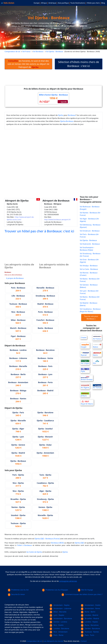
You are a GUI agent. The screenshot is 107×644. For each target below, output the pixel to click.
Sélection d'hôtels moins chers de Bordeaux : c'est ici (79, 64)
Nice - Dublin (57, 625)
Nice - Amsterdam (59, 632)
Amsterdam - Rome (90, 608)
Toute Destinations (78, 3)
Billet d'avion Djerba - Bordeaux (53, 95)
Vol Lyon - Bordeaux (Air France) (89, 292)
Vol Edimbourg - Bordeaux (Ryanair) (90, 226)
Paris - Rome (57, 635)
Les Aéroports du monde (53, 641)
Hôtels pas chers (93, 3)
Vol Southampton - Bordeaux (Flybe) (87, 249)
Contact (84, 641)
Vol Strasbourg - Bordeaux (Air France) (90, 255)
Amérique (52, 3)
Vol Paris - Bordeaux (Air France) (89, 236)
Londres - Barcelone (59, 628)
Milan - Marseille (58, 612)
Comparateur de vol (12, 51)
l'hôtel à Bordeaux (24, 545)
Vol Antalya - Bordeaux (89, 266)
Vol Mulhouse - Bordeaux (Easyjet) (90, 208)
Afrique (44, 3)
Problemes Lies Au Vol (18, 590)
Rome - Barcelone (90, 625)
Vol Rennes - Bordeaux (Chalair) (89, 274)
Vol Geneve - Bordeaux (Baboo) (89, 286)
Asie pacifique (63, 3)
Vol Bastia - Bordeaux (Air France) (90, 280)
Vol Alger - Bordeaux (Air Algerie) (89, 220)
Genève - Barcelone (90, 628)
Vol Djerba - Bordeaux (55, 51)
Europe (37, 3)
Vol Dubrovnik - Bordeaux (90, 244)
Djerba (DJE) (39, 539)
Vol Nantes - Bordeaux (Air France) (90, 214)
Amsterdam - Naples (60, 605)
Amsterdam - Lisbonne (61, 608)
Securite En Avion (16, 594)
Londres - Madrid (90, 615)
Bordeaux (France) (53, 539)
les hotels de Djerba (34, 552)
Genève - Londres (58, 622)
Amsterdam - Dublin (91, 605)
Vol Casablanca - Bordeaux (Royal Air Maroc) (90, 310)
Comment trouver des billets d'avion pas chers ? (82, 594)
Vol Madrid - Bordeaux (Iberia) (89, 304)
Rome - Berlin (88, 612)
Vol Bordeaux (38, 51)
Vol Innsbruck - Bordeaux (90, 231)
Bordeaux (72, 115)
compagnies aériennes (68, 581)
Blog (103, 3)
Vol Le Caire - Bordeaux (89, 269)
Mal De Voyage (85, 590)
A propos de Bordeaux (15, 278)
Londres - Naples (89, 622)
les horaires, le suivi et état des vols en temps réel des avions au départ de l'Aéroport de (28, 64)
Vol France (26, 51)
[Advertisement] (53, 79)
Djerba (61, 115)
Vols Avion (8, 3)
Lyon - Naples (57, 615)
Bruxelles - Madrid (90, 618)
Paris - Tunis (88, 635)
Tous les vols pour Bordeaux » (91, 318)
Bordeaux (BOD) (58, 543)
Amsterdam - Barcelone (61, 618)
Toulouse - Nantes (90, 632)
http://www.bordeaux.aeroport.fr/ (57, 220)
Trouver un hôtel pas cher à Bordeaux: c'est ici (39, 231)
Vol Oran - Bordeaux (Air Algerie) (89, 261)
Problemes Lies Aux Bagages (55, 590)
